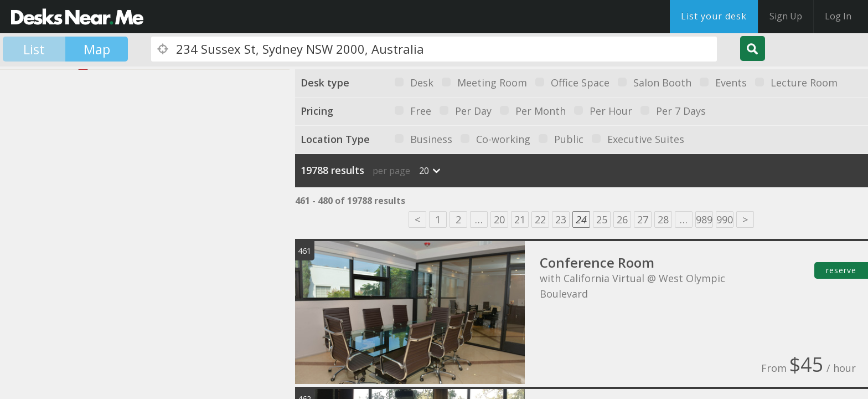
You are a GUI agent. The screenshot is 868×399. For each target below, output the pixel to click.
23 (561, 219)
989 (704, 219)
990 (725, 219)
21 (520, 219)
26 (622, 219)
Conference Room (597, 262)
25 (602, 219)
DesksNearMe (77, 17)
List (34, 49)
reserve (841, 270)
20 (499, 219)
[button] (42, 195)
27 (643, 219)
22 (540, 219)
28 (663, 219)
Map (97, 49)
